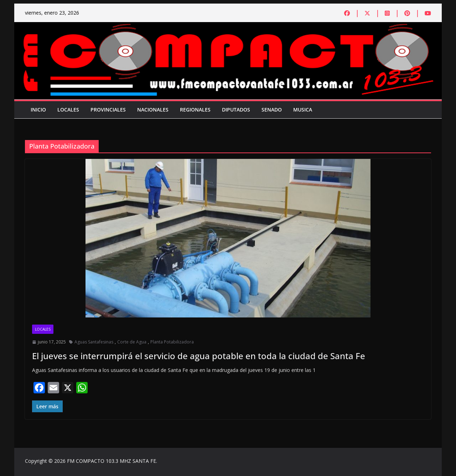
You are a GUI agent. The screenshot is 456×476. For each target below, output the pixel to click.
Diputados (236, 110)
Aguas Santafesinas (94, 342)
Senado (272, 110)
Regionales (195, 110)
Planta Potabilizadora (172, 342)
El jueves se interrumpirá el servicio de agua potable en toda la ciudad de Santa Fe (199, 356)
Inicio (38, 110)
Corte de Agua (132, 342)
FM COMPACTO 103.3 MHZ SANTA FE (112, 461)
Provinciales (108, 110)
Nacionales (153, 110)
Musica (303, 110)
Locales (68, 110)
